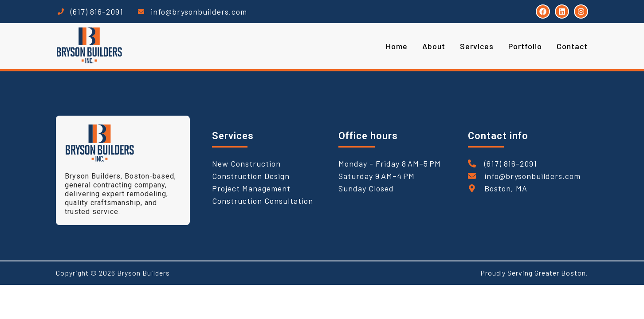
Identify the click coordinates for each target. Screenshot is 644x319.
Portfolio (525, 46)
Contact (572, 46)
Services (477, 46)
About (434, 46)
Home (397, 46)
